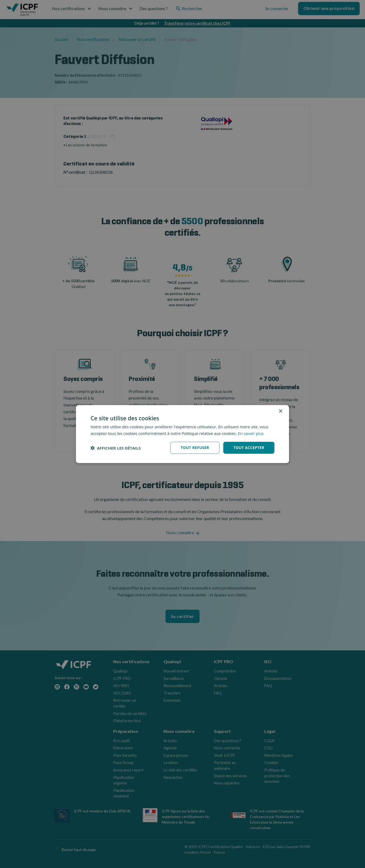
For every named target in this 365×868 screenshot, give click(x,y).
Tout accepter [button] (249, 448)
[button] (116, 448)
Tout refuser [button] (195, 448)
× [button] (280, 411)
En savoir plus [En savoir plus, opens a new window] (251, 433)
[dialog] (182, 434)
